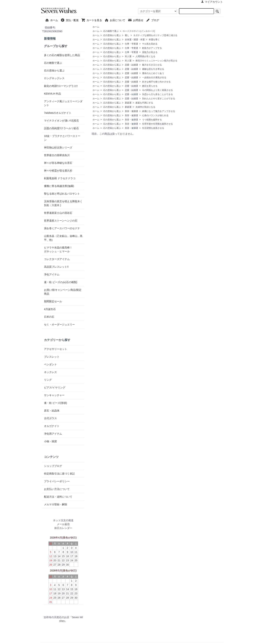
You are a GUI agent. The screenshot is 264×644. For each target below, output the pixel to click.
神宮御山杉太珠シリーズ (58, 147)
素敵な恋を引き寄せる (153, 69)
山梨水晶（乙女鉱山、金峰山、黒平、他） (63, 238)
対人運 (128, 56)
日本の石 (49, 317)
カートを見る (93, 20)
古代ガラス (50, 418)
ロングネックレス (54, 78)
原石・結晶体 (52, 411)
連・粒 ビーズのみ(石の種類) (61, 282)
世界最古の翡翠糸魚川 (57, 155)
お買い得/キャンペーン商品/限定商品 (63, 292)
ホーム (53, 20)
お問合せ (137, 20)
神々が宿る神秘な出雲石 (58, 163)
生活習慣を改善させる (153, 128)
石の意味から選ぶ (112, 35)
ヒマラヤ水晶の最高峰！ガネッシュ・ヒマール (58, 249)
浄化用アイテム (53, 434)
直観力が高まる (150, 52)
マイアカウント (212, 2)
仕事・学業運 (131, 44)
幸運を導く (154, 40)
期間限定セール (53, 301)
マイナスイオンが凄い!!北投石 (61, 121)
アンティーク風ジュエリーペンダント (63, 103)
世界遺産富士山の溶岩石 (58, 213)
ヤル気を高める (150, 44)
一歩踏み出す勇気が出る (154, 77)
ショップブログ (53, 466)
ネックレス (50, 372)
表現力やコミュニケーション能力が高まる (156, 61)
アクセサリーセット (56, 349)
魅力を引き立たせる (152, 65)
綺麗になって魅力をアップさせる (159, 111)
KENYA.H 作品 (52, 94)
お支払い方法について (57, 489)
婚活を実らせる (150, 86)
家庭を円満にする (144, 103)
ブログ (161, 20)
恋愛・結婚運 (131, 65)
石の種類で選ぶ (111, 31)
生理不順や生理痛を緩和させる (157, 124)
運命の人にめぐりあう (153, 73)
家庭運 (128, 103)
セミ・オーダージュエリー (59, 324)
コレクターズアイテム (57, 259)
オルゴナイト (52, 426)
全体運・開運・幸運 (135, 40)
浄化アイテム (52, 274)
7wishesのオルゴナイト (58, 113)
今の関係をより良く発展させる (157, 90)
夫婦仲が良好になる (145, 107)
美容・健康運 (131, 111)
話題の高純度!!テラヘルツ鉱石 (61, 128)
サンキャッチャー (54, 395)
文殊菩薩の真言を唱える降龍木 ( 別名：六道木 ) (63, 203)
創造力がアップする (152, 48)
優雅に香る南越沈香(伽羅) (59, 186)
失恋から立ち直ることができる (157, 94)
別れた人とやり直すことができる (159, 99)
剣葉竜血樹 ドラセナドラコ (60, 178)
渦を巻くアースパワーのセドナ (62, 228)
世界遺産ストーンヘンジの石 (61, 221)
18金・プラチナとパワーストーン (62, 138)
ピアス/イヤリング (55, 387)
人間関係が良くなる (145, 56)
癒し (127, 35)
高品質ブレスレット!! (56, 267)
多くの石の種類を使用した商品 (62, 55)
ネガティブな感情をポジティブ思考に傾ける (155, 35)
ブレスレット (52, 357)
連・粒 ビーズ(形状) (55, 403)
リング (48, 380)
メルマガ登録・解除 (56, 504)
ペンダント (50, 364)
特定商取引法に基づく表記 (59, 474)
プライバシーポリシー (57, 481)
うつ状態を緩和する (152, 120)
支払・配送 (71, 20)
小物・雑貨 (50, 441)
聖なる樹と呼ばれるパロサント (62, 194)
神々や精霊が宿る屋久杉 (58, 171)
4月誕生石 (50, 309)
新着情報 (50, 38)
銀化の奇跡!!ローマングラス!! (61, 86)
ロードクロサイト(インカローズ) (139, 31)
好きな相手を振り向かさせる (156, 82)
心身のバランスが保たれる (155, 115)
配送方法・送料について (58, 497)
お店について (116, 20)
